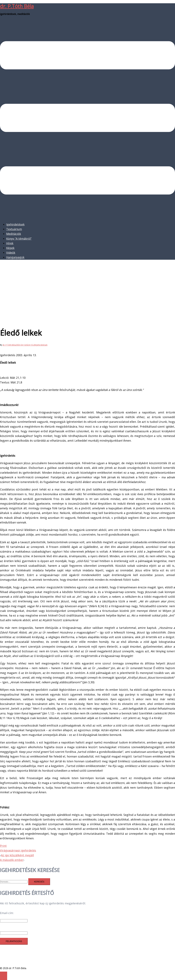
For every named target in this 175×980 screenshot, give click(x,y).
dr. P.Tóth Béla (17, 6)
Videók (11, 253)
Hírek (10, 243)
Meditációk (14, 234)
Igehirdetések (15, 224)
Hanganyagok (15, 257)
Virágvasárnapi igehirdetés (18, 850)
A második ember (12, 860)
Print (3, 846)
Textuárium (14, 229)
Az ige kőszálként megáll (17, 855)
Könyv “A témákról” (19, 239)
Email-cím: (7, 913)
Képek (10, 248)
